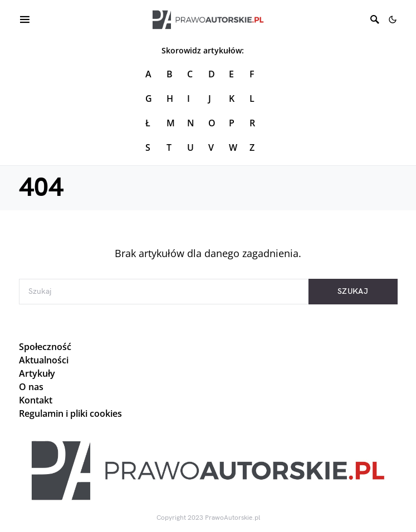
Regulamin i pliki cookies (70, 413)
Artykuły (37, 373)
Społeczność (45, 347)
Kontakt (36, 400)
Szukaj (353, 291)
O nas (31, 387)
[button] (393, 19)
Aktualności (44, 360)
